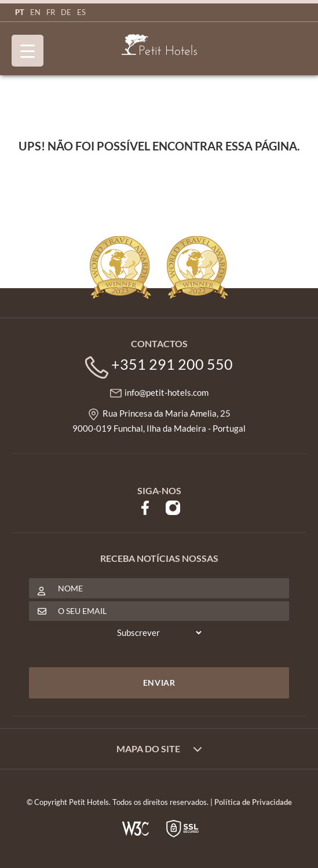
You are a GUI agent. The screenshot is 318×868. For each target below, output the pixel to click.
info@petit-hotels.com (167, 392)
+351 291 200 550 (172, 364)
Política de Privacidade (253, 802)
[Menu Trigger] (28, 51)
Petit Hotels (159, 45)
